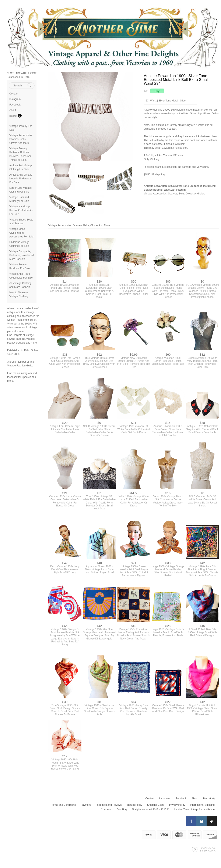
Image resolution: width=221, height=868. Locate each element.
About (13, 110)
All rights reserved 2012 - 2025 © (150, 810)
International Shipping (202, 805)
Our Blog (122, 810)
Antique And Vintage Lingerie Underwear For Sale (21, 179)
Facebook (15, 105)
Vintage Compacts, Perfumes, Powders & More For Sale (22, 255)
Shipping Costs (156, 805)
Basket (14, 116)
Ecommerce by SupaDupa (208, 849)
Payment (86, 805)
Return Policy (135, 805)
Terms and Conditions (63, 805)
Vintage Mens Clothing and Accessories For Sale (21, 233)
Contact (14, 94)
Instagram (15, 99)
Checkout (106, 810)
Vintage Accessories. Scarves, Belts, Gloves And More (21, 139)
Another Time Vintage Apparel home (194, 810)
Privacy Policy (177, 805)
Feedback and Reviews (109, 805)
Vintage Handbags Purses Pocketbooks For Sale (21, 210)
